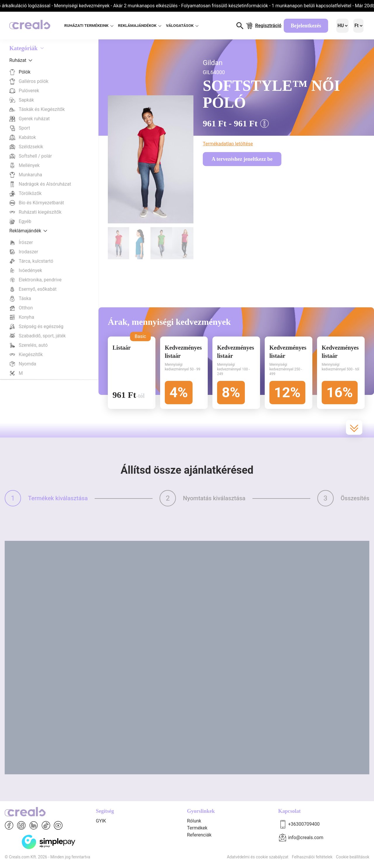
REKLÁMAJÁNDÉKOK (140, 25)
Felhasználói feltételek (312, 857)
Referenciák (199, 835)
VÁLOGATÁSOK (182, 25)
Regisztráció (268, 26)
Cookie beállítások (353, 857)
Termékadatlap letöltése (228, 144)
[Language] (342, 26)
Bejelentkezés (306, 26)
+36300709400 (304, 824)
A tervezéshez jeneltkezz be (242, 159)
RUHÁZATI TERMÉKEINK (89, 25)
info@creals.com (306, 838)
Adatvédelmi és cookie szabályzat (257, 857)
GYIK (101, 821)
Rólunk (194, 821)
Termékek (197, 828)
